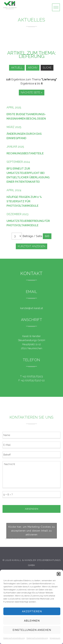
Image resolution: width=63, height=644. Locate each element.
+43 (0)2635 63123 (33, 376)
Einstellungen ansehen (32, 630)
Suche (47, 68)
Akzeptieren (32, 611)
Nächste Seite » (32, 92)
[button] (59, 574)
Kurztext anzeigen (32, 246)
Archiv (33, 68)
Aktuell (17, 68)
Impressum (55, 638)
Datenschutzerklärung (14, 638)
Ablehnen (32, 621)
